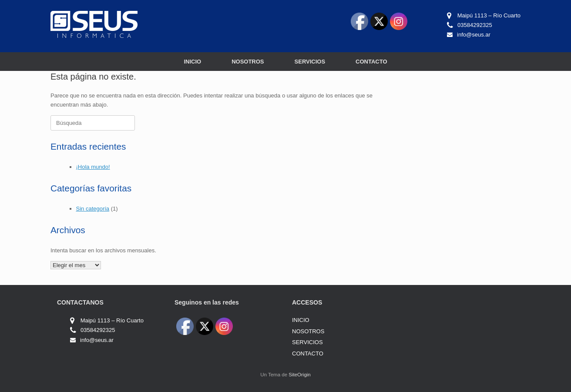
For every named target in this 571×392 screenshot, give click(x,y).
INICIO (192, 62)
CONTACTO (371, 62)
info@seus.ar (474, 35)
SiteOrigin (300, 375)
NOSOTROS (248, 62)
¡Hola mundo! (93, 167)
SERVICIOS (310, 62)
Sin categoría (93, 209)
